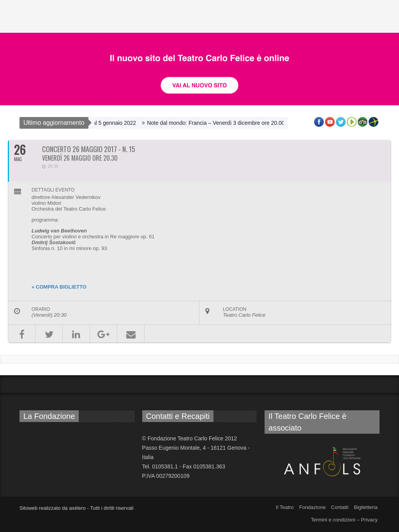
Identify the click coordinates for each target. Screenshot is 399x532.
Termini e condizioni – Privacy (344, 520)
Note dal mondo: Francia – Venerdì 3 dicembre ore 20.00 (222, 123)
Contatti (340, 507)
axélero (77, 508)
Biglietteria (366, 507)
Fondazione (312, 507)
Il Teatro (285, 507)
